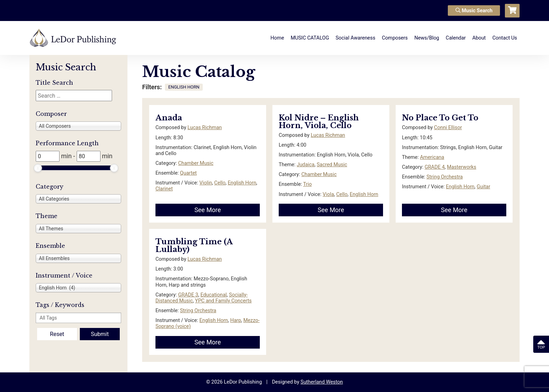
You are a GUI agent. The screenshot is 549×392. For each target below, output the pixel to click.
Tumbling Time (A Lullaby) (194, 246)
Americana (432, 157)
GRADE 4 (435, 167)
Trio (308, 184)
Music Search (474, 11)
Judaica (305, 165)
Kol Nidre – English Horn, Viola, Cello (319, 122)
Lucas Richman (205, 128)
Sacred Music (332, 165)
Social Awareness (356, 38)
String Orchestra (445, 177)
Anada (169, 118)
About (479, 38)
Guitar (483, 187)
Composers (395, 38)
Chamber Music (196, 163)
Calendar (456, 38)
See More (208, 210)
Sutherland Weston (322, 382)
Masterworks (461, 167)
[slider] (38, 168)
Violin (206, 183)
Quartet (188, 173)
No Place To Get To (440, 118)
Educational (213, 295)
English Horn (242, 183)
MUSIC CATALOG (310, 38)
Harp (235, 320)
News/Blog (427, 38)
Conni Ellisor (448, 128)
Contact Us (505, 38)
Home (277, 38)
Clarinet (164, 189)
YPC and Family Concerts (223, 301)
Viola (328, 194)
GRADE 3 (188, 295)
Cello (220, 183)
